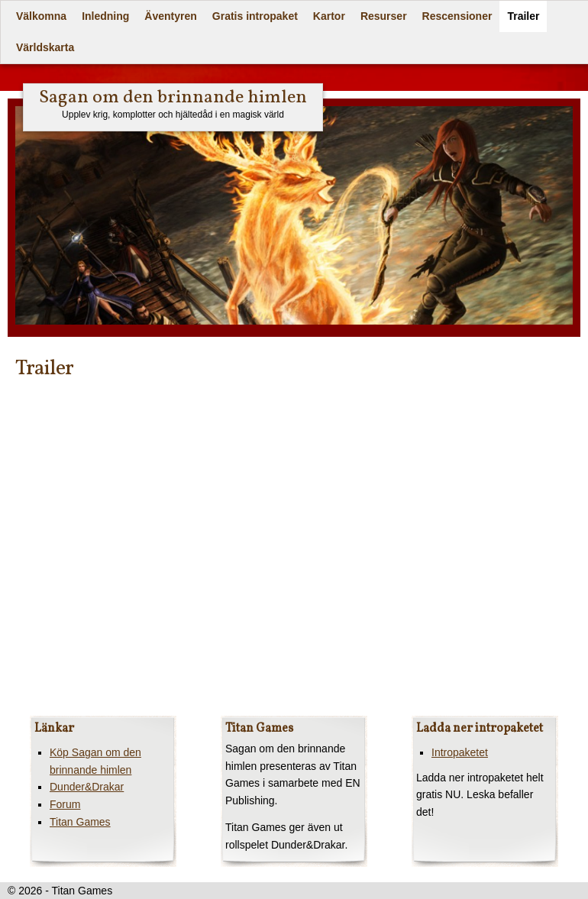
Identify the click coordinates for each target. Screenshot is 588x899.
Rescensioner (457, 16)
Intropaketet (460, 752)
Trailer (523, 16)
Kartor (329, 16)
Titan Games (80, 822)
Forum (65, 804)
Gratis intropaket (255, 16)
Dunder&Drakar (87, 787)
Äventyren (170, 16)
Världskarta (45, 47)
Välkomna (41, 16)
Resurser (384, 16)
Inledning (105, 16)
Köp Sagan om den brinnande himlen (95, 761)
